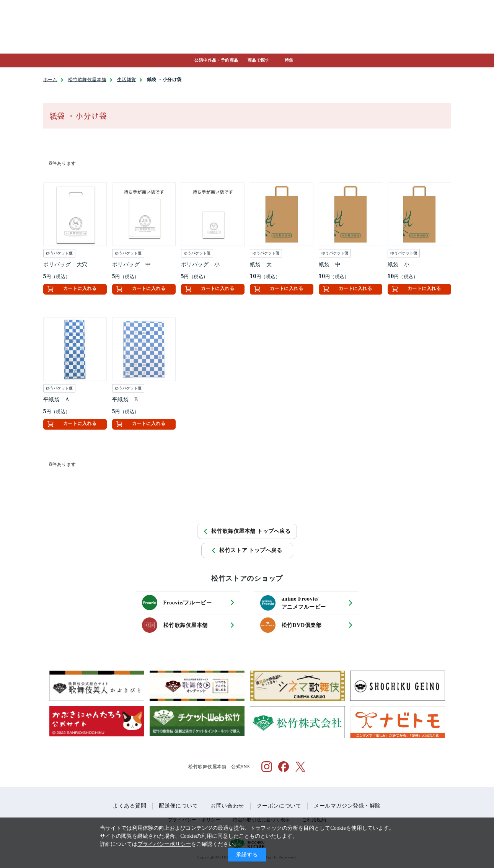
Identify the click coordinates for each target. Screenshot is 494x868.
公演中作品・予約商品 (216, 60)
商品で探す (258, 60)
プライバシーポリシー (164, 844)
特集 (289, 60)
